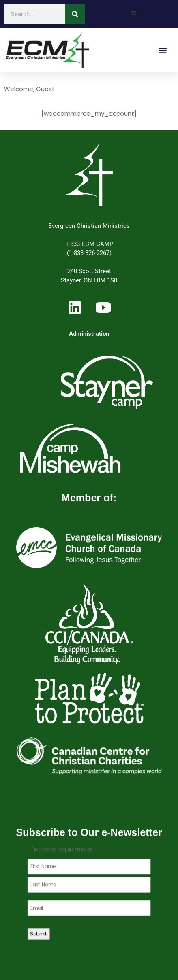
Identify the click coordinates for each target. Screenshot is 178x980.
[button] (134, 12)
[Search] (75, 14)
